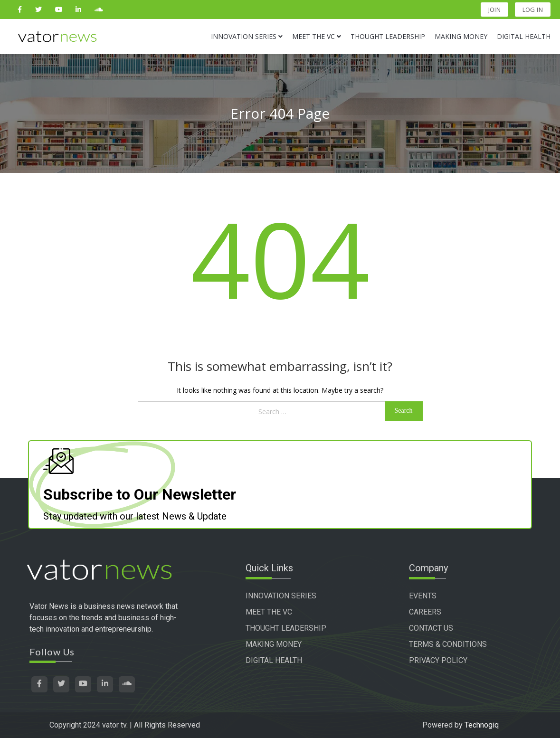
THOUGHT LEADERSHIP (286, 628)
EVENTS (423, 596)
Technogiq (482, 725)
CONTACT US (431, 628)
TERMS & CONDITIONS (448, 644)
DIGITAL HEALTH (274, 660)
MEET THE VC (269, 612)
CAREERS (425, 612)
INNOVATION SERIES (281, 596)
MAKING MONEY (274, 644)
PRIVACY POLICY (438, 660)
